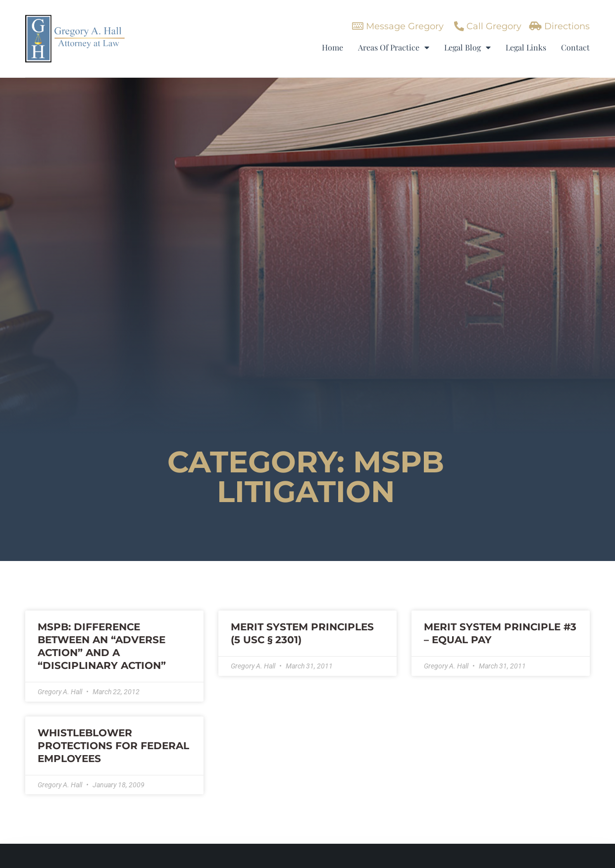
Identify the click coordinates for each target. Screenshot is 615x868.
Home (333, 47)
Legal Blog (467, 48)
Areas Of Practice (394, 48)
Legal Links (526, 47)
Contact (575, 47)
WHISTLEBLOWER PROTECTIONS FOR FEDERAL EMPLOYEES (113, 746)
